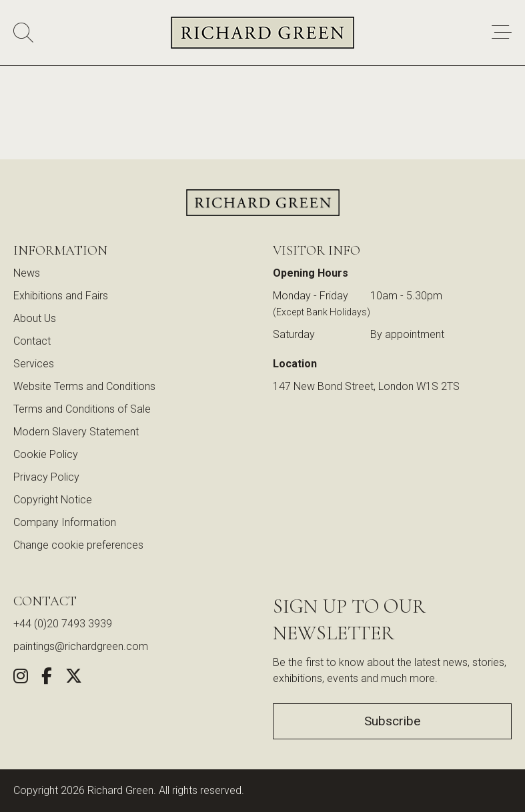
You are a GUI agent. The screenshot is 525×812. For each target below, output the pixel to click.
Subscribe (392, 721)
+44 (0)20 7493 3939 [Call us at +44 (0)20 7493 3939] (63, 624)
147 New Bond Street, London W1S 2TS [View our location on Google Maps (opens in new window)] (366, 386)
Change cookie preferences (78, 545)
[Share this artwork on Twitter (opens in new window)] (74, 678)
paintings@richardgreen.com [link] (81, 646)
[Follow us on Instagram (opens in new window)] (21, 678)
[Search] (23, 33)
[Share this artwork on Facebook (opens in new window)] (47, 678)
